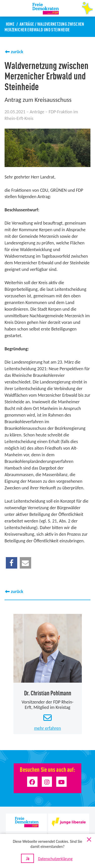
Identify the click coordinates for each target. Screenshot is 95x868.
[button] (12, 563)
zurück (17, 52)
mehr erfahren (47, 728)
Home (10, 24)
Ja (28, 858)
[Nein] (89, 838)
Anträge (27, 24)
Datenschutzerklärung (55, 859)
